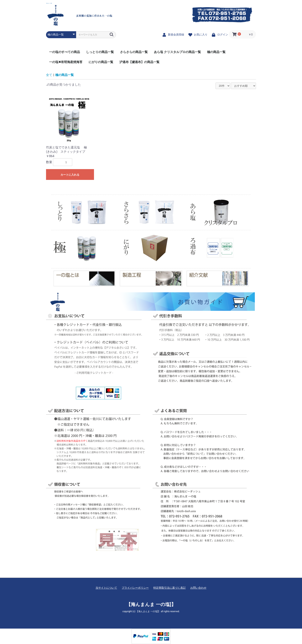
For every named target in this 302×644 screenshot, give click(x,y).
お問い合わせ (198, 588)
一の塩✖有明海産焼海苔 (66, 62)
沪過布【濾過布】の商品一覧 (139, 62)
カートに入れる (70, 175)
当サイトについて (106, 588)
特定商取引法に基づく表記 (169, 588)
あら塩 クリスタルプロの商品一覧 (177, 52)
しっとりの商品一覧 (100, 52)
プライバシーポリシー (135, 588)
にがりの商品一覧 (101, 62)
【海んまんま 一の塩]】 (49, 3)
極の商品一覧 (216, 52)
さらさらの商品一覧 (134, 52)
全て (49, 75)
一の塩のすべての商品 (65, 52)
